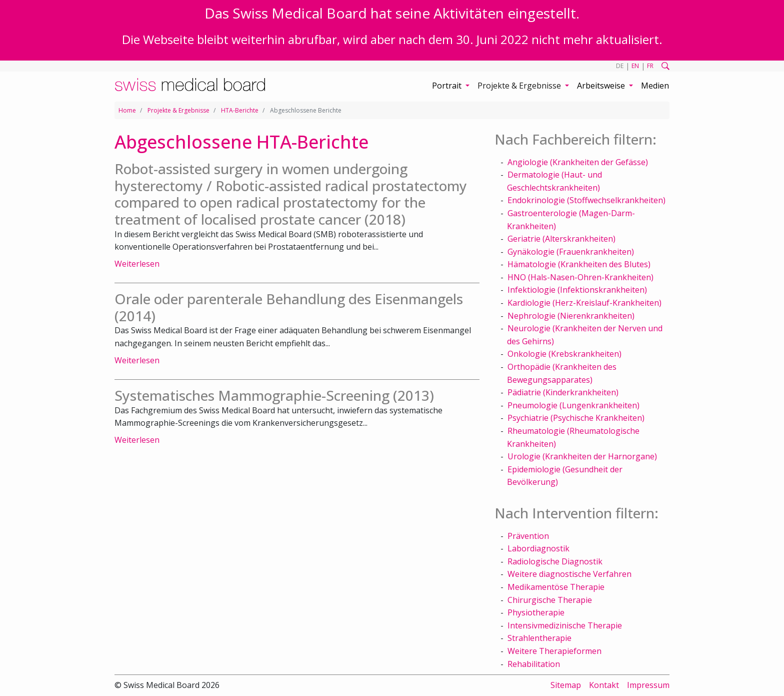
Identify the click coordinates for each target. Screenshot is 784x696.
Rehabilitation (534, 664)
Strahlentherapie (539, 638)
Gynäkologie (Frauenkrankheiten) (571, 252)
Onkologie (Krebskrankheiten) (564, 354)
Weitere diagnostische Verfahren (569, 574)
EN (635, 66)
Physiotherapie (536, 612)
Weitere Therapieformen (554, 651)
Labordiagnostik (538, 548)
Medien (655, 86)
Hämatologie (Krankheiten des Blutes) (579, 264)
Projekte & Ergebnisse (178, 110)
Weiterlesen (137, 264)
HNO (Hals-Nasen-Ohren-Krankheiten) (580, 277)
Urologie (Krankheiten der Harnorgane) (582, 456)
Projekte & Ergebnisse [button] (520, 86)
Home (127, 110)
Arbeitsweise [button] (602, 86)
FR (650, 66)
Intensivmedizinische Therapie (565, 625)
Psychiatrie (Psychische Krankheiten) (576, 418)
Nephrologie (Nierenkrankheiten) (571, 316)
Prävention (528, 536)
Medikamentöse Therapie (556, 587)
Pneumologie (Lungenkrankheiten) (573, 405)
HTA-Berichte (240, 110)
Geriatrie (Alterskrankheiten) (561, 239)
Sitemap (566, 685)
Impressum (648, 685)
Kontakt (604, 685)
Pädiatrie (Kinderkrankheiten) (563, 392)
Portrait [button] (448, 86)
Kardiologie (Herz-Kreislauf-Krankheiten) (584, 303)
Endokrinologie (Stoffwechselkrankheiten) (586, 200)
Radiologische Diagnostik (555, 561)
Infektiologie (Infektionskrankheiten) (577, 290)
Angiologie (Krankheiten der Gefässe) (578, 162)
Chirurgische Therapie (550, 600)
